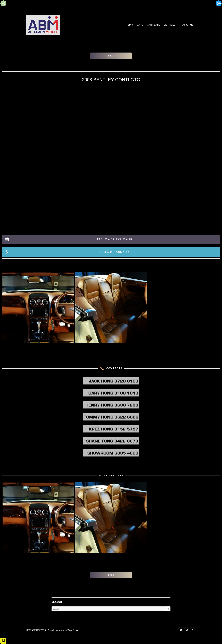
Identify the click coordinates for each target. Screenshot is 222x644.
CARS (140, 25)
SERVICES (170, 25)
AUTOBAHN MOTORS (36, 630)
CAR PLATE (153, 25)
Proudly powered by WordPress (63, 630)
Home (129, 25)
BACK (111, 56)
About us (188, 25)
